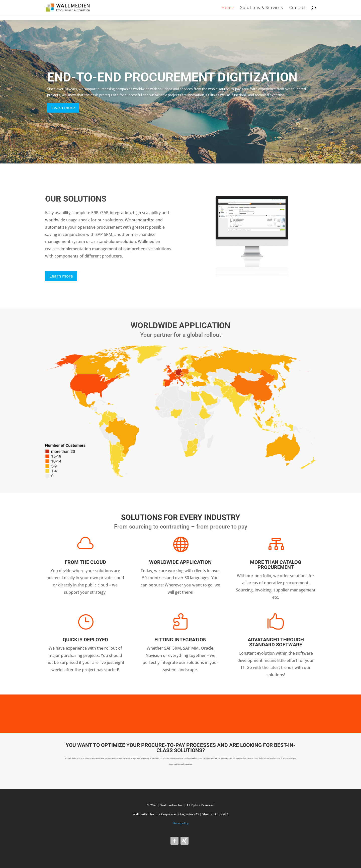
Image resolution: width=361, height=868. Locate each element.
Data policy (181, 823)
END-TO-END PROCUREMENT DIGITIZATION (172, 77)
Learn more (63, 107)
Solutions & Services (262, 8)
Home (228, 8)
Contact (298, 8)
